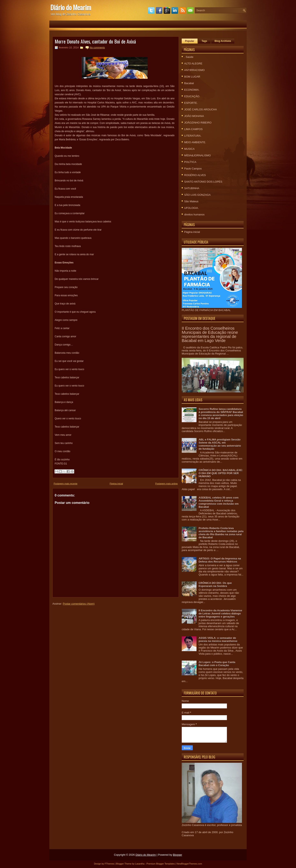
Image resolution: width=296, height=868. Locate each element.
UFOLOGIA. (191, 208)
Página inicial (116, 484)
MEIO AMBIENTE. (195, 142)
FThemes (109, 864)
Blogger (177, 855)
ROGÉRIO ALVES (195, 175)
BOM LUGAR (192, 77)
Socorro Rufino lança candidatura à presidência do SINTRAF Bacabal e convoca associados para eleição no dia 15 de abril (221, 414)
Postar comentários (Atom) (79, 604)
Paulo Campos (193, 169)
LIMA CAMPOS (193, 129)
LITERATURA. (193, 136)
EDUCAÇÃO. (192, 96)
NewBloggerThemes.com (189, 864)
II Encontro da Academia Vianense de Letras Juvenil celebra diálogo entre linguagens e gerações (220, 614)
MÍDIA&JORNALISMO (197, 155)
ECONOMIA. (192, 90)
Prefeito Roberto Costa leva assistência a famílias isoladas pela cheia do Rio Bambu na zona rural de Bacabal (221, 533)
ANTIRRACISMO (194, 70)
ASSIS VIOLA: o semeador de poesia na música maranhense (218, 639)
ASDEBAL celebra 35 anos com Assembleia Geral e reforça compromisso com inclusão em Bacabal (219, 502)
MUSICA (189, 149)
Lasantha (140, 864)
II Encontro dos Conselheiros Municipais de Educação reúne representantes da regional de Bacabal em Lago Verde (210, 334)
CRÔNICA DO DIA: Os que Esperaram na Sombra (215, 584)
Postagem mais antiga (166, 484)
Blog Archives (223, 41)
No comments (97, 48)
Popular (190, 41)
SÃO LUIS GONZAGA (197, 195)
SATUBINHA (192, 188)
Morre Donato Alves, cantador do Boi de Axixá (95, 41)
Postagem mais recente (66, 484)
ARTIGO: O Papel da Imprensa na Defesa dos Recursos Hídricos (220, 560)
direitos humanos (194, 214)
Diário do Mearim (71, 7)
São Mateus (191, 201)
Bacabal (189, 83)
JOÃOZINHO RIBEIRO (198, 123)
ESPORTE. (191, 103)
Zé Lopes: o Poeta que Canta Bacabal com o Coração (217, 664)
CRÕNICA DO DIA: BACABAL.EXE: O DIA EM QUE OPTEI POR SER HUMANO (221, 473)
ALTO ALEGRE (193, 63)
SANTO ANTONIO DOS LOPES (203, 182)
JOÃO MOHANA (194, 116)
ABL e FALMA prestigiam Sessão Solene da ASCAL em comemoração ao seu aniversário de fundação (220, 444)
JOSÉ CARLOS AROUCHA (201, 109)
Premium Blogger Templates (161, 864)
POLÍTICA (190, 162)
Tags (204, 41)
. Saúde (189, 57)
